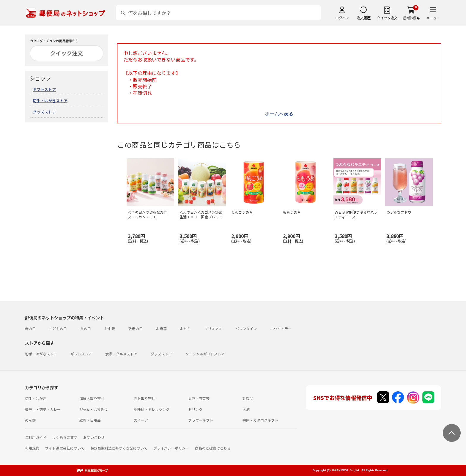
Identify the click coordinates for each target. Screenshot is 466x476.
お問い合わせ (94, 437)
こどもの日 (58, 328)
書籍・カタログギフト (260, 420)
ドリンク (195, 409)
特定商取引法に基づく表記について (119, 448)
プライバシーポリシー (171, 448)
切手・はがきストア (50, 101)
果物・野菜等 (199, 398)
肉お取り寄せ (144, 398)
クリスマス (213, 328)
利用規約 (32, 448)
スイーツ (141, 420)
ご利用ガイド (36, 437)
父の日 (86, 328)
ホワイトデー (281, 328)
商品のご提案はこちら (213, 448)
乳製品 (248, 398)
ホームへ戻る (279, 114)
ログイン (342, 18)
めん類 (30, 420)
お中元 (110, 328)
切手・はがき (36, 398)
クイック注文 (387, 18)
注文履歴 (363, 18)
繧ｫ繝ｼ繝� (411, 18)
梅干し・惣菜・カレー (43, 409)
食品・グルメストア (121, 354)
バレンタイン (246, 328)
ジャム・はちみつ (93, 409)
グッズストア (44, 112)
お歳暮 (161, 328)
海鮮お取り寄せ (92, 398)
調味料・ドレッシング (152, 409)
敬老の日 (136, 328)
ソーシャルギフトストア (205, 354)
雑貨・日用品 (90, 420)
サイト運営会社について (65, 448)
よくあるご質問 (65, 437)
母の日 (30, 328)
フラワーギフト (201, 420)
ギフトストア (44, 89)
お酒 (246, 409)
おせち (185, 328)
